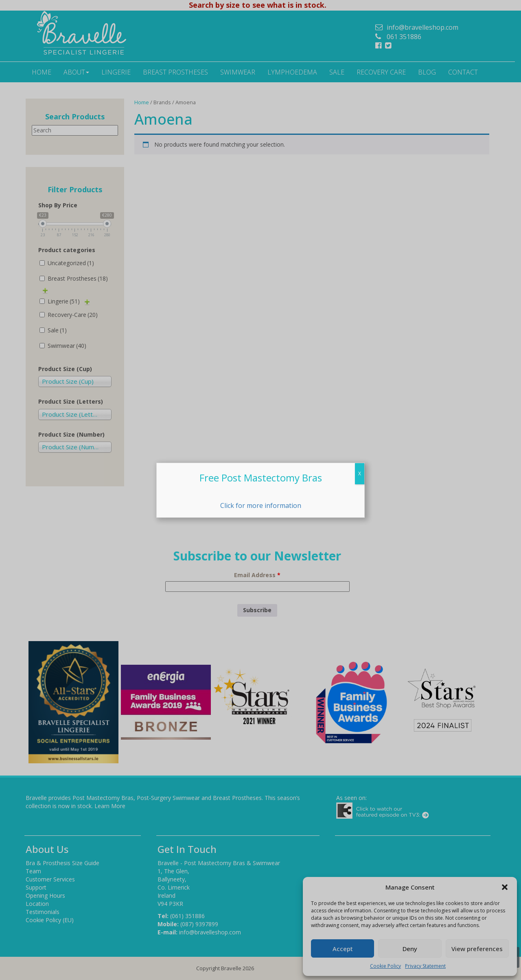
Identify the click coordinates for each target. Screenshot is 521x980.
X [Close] (360, 474)
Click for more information (261, 505)
